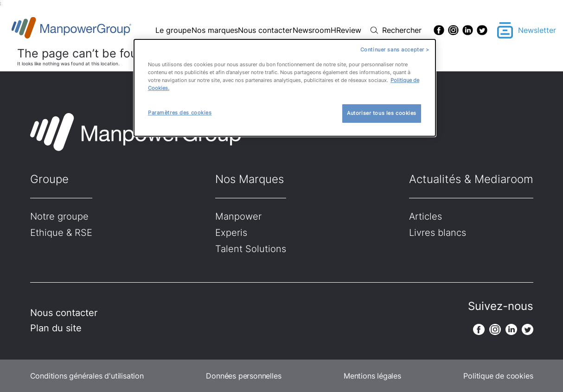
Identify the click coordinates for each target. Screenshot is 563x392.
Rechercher (402, 30)
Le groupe (173, 30)
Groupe (49, 179)
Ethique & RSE (61, 233)
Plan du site (56, 328)
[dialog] (285, 88)
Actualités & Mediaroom (471, 179)
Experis (231, 233)
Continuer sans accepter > (395, 50)
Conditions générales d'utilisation (87, 376)
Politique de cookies (498, 376)
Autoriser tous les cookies (382, 113)
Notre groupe (59, 216)
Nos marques (215, 30)
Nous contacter (265, 30)
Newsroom (312, 30)
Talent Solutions (251, 249)
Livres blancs (438, 233)
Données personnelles (243, 376)
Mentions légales (372, 376)
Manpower (238, 216)
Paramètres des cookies (180, 113)
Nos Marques (250, 179)
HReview (346, 30)
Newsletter (537, 30)
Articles (425, 216)
